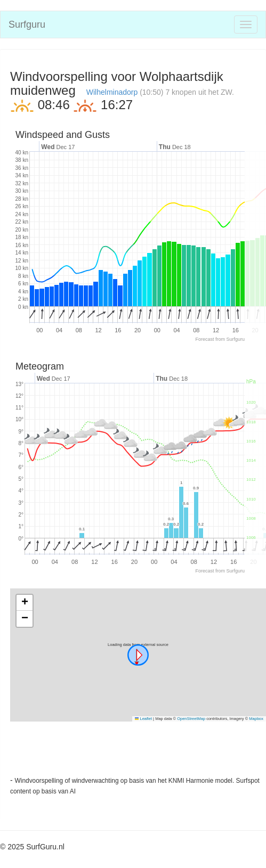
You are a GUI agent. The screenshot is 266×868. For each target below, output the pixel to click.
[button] (138, 655)
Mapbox (256, 719)
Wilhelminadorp (112, 92)
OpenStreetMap (191, 719)
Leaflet (143, 719)
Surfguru (27, 24)
